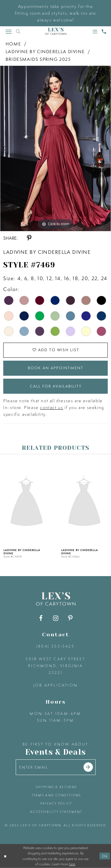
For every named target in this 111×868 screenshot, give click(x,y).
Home (13, 44)
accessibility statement (56, 812)
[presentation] (45, 502)
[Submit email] (88, 767)
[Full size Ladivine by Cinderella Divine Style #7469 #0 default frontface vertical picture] (55, 148)
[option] (55, 148)
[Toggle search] (18, 31)
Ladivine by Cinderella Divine (45, 52)
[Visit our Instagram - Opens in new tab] (55, 618)
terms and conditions (56, 795)
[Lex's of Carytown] (56, 31)
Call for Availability (56, 386)
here (72, 864)
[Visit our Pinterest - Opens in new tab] (70, 618)
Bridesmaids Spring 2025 (38, 59)
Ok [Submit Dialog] (105, 856)
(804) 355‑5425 (55, 646)
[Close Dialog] (5, 856)
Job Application (55, 685)
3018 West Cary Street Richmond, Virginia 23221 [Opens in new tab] (55, 666)
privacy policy (56, 803)
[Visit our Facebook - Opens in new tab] (41, 618)
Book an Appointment (56, 368)
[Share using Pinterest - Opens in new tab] (29, 238)
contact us (52, 407)
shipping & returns (56, 787)
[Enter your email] (56, 767)
